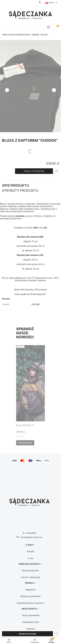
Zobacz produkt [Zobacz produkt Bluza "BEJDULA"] (25, 443)
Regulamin (31, 590)
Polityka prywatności (30, 596)
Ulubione (30, 629)
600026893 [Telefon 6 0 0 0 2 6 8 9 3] (31, 533)
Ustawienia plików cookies (30, 603)
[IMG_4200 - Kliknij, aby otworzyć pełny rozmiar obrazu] (30, 86)
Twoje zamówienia (31, 615)
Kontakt (31, 551)
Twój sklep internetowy (16, 35)
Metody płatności (31, 570)
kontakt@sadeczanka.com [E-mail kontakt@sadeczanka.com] (31, 537)
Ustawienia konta (30, 622)
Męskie (36, 35)
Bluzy (45, 35)
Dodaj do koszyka (34, 171)
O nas (30, 558)
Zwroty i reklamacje (31, 577)
